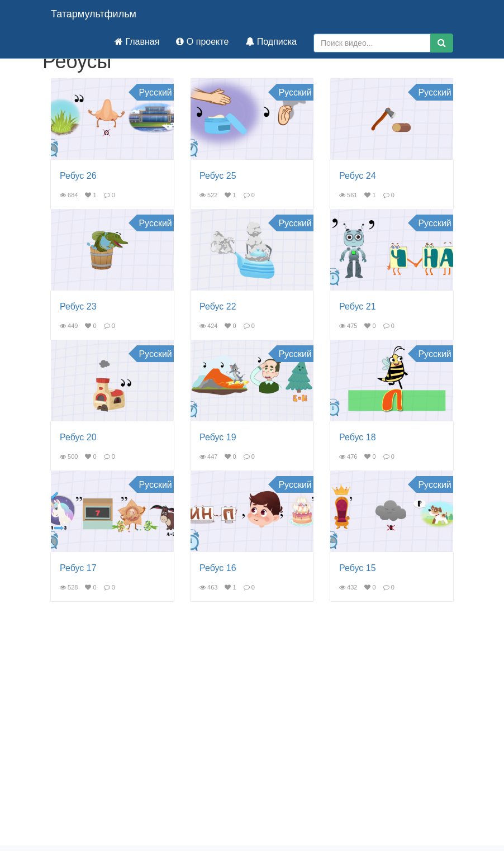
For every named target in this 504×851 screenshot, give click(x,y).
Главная (137, 42)
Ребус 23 (78, 306)
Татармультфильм (94, 14)
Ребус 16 (218, 568)
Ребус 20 (78, 437)
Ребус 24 (358, 176)
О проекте (202, 42)
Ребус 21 (358, 306)
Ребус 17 (78, 568)
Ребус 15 (358, 568)
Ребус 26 (78, 176)
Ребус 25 (218, 176)
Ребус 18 (358, 437)
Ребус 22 (218, 306)
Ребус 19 (218, 437)
